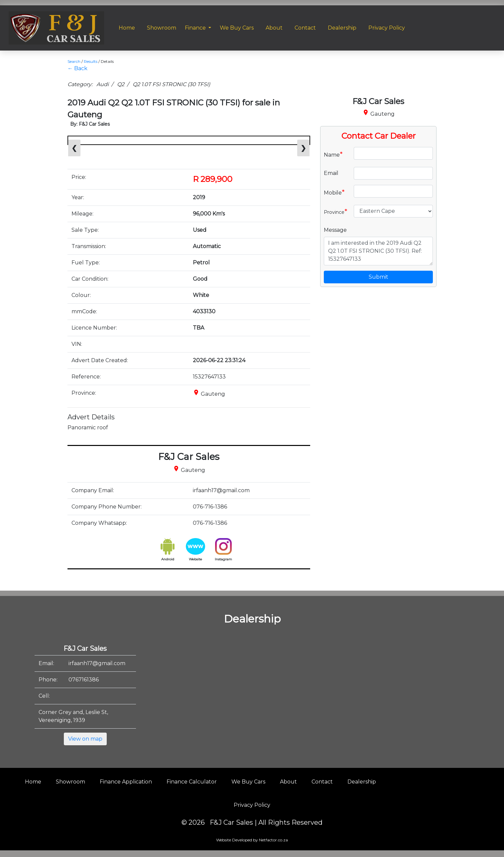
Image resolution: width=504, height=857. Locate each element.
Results (91, 61)
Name (333, 154)
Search (74, 61)
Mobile (334, 192)
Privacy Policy (252, 805)
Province (336, 212)
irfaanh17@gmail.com (97, 663)
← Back (77, 68)
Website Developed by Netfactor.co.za (252, 840)
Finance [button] (196, 28)
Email (331, 173)
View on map (85, 739)
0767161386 (84, 680)
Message (335, 230)
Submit (378, 277)
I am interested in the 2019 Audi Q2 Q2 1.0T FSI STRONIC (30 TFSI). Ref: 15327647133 (378, 251)
